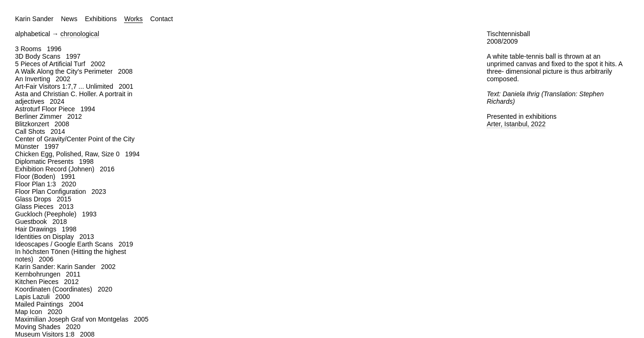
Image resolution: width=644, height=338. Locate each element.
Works (133, 19)
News (69, 19)
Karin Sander (34, 19)
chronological (80, 34)
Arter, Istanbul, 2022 (516, 124)
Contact (162, 19)
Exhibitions (101, 19)
